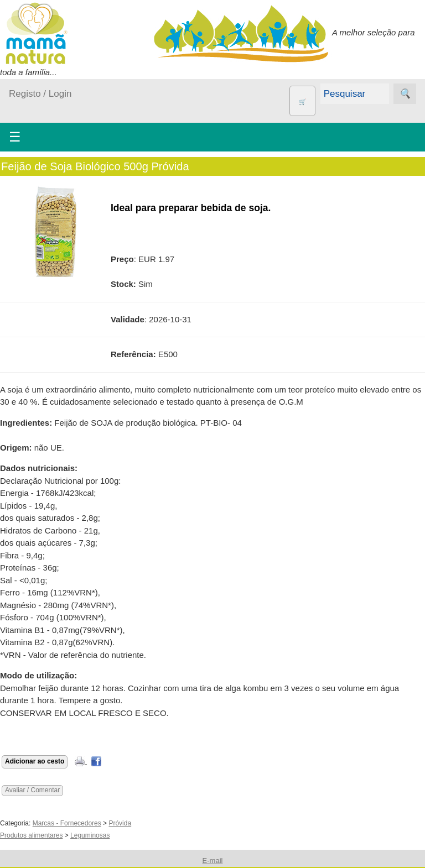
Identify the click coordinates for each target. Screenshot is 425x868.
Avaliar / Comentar (32, 790)
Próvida (120, 823)
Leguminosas (90, 835)
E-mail (213, 861)
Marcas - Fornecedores (67, 823)
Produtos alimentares (31, 835)
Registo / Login (40, 94)
